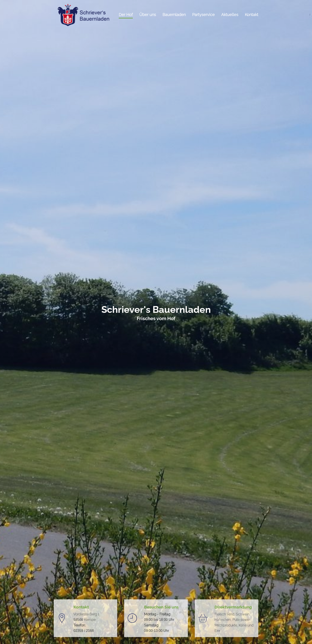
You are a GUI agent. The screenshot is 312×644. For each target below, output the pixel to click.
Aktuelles (230, 15)
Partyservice (203, 15)
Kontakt (252, 15)
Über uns (148, 15)
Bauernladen (174, 15)
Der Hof (126, 15)
